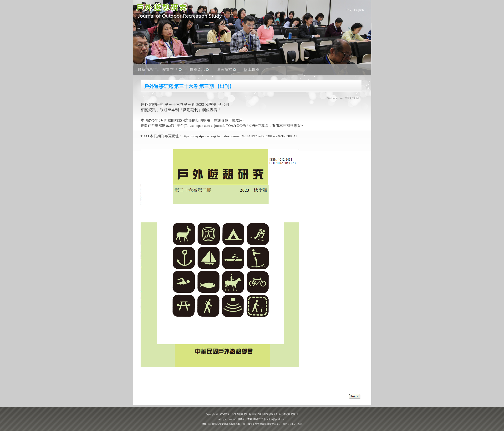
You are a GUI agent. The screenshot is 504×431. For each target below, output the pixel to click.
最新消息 (145, 69)
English (359, 10)
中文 (349, 10)
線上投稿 (252, 69)
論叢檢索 (224, 69)
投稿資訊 (197, 69)
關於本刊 (170, 69)
